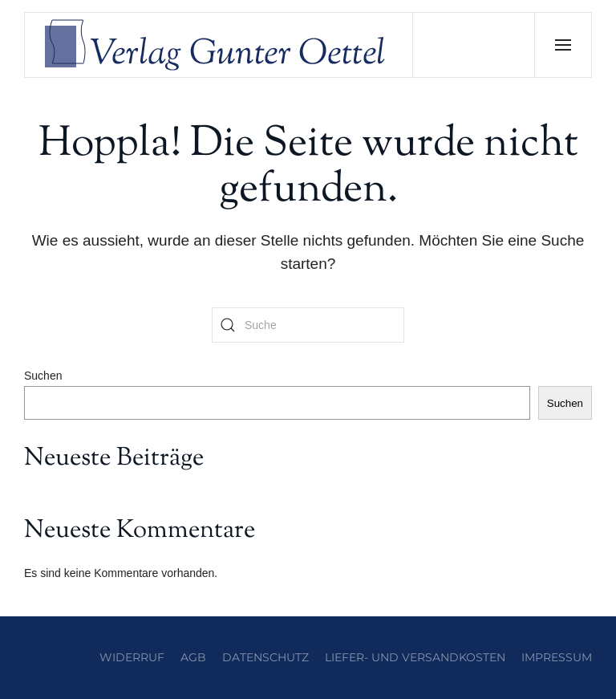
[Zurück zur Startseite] (219, 45)
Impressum (557, 657)
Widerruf (132, 657)
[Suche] (308, 325)
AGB (193, 657)
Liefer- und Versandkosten (415, 657)
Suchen (43, 376)
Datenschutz (265, 657)
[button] (563, 45)
